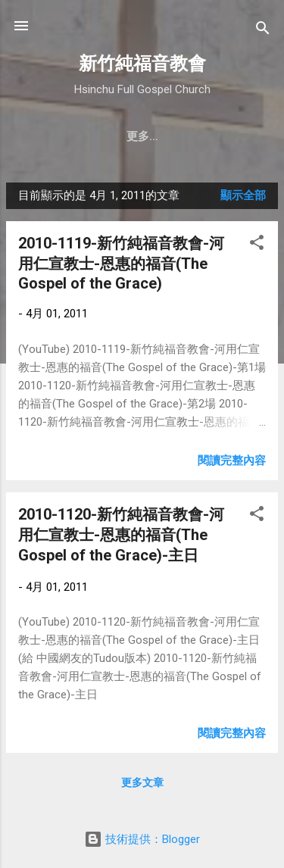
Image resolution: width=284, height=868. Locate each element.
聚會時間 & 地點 (149, 136)
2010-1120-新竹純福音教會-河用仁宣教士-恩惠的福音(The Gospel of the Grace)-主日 (121, 535)
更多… (233, 136)
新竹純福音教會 (142, 64)
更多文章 (142, 782)
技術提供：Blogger (142, 839)
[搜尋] (263, 31)
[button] (257, 245)
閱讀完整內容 (232, 461)
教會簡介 (58, 136)
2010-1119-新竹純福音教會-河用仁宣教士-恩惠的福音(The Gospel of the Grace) (121, 263)
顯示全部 (243, 195)
